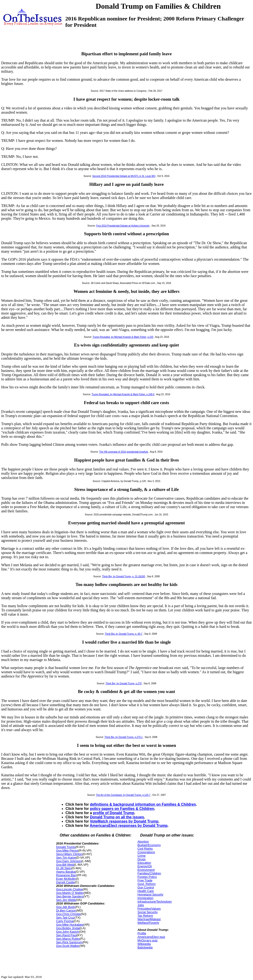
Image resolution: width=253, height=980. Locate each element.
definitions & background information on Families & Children (143, 804)
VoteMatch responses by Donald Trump (124, 821)
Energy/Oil (145, 866)
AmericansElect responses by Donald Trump (129, 826)
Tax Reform (145, 916)
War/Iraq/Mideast (149, 919)
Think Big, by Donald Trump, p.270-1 (123, 737)
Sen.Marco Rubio (68, 939)
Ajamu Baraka (66, 872)
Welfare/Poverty (148, 923)
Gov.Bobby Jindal (68, 928)
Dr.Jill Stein (64, 868)
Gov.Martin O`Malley (70, 893)
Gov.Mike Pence (67, 851)
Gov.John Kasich (68, 932)
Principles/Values (149, 909)
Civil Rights (145, 849)
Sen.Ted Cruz (65, 918)
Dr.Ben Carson (66, 910)
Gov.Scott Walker (68, 946)
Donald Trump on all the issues (117, 817)
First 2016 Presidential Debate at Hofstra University (123, 226)
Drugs (142, 859)
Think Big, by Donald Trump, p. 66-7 (124, 634)
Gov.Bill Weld (65, 865)
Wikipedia (144, 944)
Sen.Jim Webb (66, 900)
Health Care (146, 891)
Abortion (143, 842)
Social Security (148, 912)
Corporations (146, 852)
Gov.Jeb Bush (66, 907)
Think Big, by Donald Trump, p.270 (124, 683)
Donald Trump (66, 847)
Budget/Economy (149, 845)
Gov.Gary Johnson (69, 861)
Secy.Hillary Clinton (69, 854)
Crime (142, 856)
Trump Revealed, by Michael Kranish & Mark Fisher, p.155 (123, 337)
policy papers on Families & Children (122, 809)
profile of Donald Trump (114, 813)
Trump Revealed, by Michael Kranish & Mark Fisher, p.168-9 (123, 394)
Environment (146, 870)
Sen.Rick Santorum (69, 942)
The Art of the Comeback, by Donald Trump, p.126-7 (123, 795)
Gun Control (146, 887)
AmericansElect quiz (151, 937)
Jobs (141, 905)
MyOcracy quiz (148, 940)
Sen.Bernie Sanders (70, 896)
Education (144, 863)
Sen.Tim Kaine (66, 858)
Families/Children (149, 873)
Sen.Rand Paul (66, 935)
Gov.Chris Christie (68, 914)
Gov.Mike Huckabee (70, 925)
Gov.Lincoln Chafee (69, 889)
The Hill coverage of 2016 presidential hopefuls (124, 452)
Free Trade (145, 880)
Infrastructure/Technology (155, 902)
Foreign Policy (147, 877)
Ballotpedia (145, 947)
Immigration (145, 898)
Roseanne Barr (66, 875)
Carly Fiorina (65, 921)
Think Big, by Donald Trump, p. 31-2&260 (123, 576)
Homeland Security (150, 894)
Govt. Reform (146, 884)
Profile (142, 933)
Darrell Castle (65, 882)
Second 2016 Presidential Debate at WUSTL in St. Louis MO (124, 176)
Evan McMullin (66, 879)
